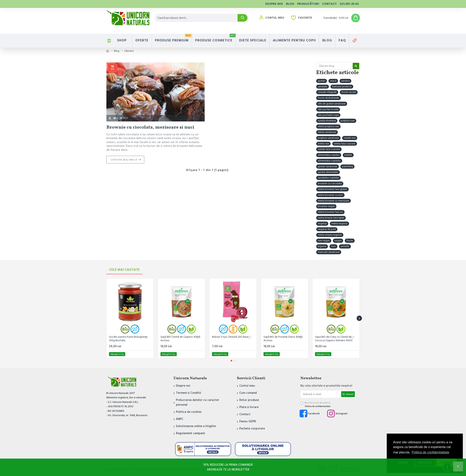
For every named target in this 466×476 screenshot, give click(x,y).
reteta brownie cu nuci (330, 195)
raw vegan (324, 241)
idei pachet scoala (328, 109)
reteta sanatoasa (327, 132)
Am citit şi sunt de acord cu (316, 405)
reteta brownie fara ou (330, 212)
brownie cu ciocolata (330, 184)
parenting (347, 166)
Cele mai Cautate (124, 270)
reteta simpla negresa (330, 235)
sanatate (323, 87)
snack (333, 81)
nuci (333, 246)
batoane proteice (342, 87)
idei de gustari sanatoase (332, 104)
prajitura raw (348, 121)
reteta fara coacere (345, 144)
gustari (322, 81)
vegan (338, 241)
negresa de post (327, 229)
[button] (359, 318)
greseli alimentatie (328, 172)
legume (322, 246)
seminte (345, 246)
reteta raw (323, 144)
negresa (322, 224)
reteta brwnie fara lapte (331, 218)
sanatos (345, 81)
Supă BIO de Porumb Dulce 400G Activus (283, 339)
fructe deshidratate (328, 98)
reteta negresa (339, 224)
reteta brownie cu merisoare (334, 201)
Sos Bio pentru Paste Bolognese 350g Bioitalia (128, 339)
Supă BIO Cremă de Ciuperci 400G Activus (180, 339)
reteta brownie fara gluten (332, 189)
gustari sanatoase (328, 166)
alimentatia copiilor (329, 155)
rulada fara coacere (329, 149)
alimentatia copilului (329, 161)
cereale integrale (327, 92)
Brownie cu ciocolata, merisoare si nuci (150, 128)
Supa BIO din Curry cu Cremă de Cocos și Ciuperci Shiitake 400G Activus (334, 339)
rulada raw (350, 138)
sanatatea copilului (328, 178)
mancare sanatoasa (329, 252)
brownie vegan (326, 206)
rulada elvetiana (327, 121)
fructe (350, 241)
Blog (117, 51)
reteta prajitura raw (328, 126)
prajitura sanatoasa (328, 138)
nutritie (348, 155)
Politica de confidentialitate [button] (430, 452)
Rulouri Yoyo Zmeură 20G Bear (230, 337)
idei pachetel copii (328, 115)
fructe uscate (349, 92)
